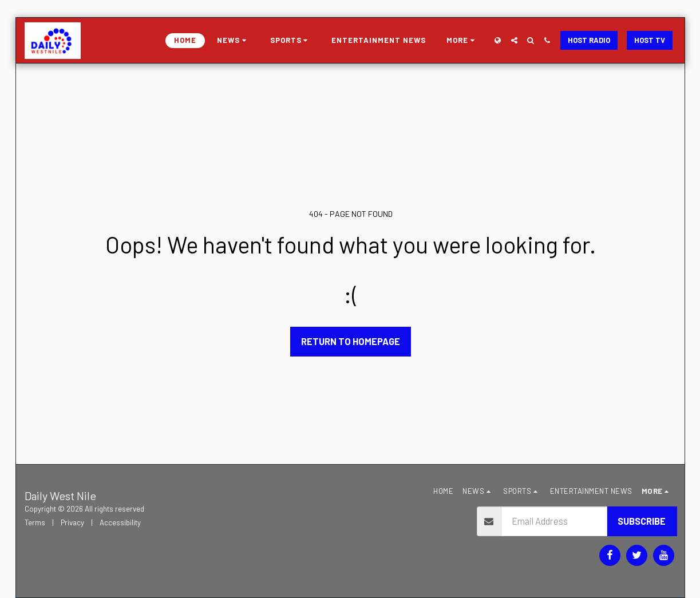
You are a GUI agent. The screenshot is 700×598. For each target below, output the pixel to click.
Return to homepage (351, 341)
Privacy (72, 522)
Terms (35, 522)
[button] (233, 41)
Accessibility (120, 522)
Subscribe (642, 521)
